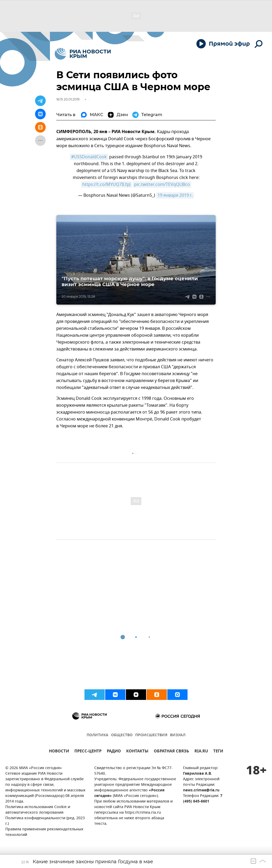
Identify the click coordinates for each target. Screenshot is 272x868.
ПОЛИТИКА (97, 735)
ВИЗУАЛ (178, 735)
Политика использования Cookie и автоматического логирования (38, 810)
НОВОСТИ (59, 752)
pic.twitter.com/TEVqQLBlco (162, 185)
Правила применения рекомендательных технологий (44, 832)
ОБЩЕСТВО (122, 735)
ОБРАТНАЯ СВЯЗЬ (171, 752)
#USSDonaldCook (89, 157)
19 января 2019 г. (175, 195)
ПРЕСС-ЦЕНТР (88, 752)
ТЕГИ (218, 752)
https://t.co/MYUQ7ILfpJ (106, 185)
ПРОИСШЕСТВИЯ (151, 735)
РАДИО (114, 752)
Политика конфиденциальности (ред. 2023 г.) (45, 821)
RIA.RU (201, 752)
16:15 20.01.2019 (68, 99)
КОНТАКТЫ (137, 752)
